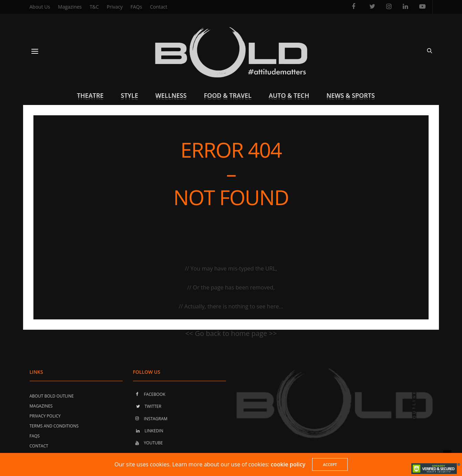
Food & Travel (228, 95)
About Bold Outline (52, 396)
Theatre (90, 95)
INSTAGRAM (150, 418)
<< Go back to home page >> (231, 333)
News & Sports (350, 95)
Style (130, 95)
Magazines (70, 7)
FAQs (136, 7)
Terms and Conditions (54, 426)
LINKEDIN (148, 431)
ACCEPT (330, 464)
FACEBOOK (149, 394)
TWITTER (147, 406)
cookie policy (288, 464)
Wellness (171, 95)
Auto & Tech (289, 95)
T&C (94, 7)
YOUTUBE (148, 443)
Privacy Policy (45, 416)
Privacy (115, 7)
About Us (40, 7)
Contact (158, 7)
